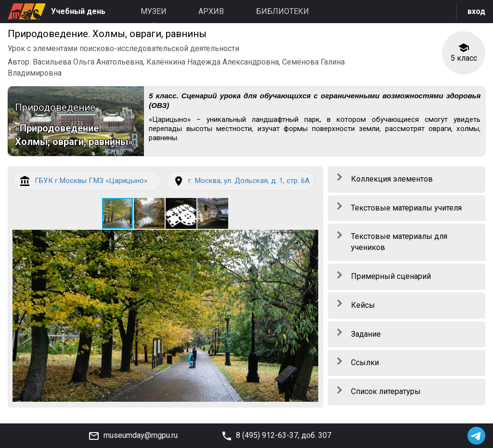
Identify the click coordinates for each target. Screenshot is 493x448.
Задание (366, 335)
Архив (211, 11)
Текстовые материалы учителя (406, 208)
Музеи (154, 11)
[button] (150, 225)
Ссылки (365, 363)
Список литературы (386, 392)
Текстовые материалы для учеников (399, 243)
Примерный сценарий (391, 277)
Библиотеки (283, 11)
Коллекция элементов (392, 179)
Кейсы (363, 306)
